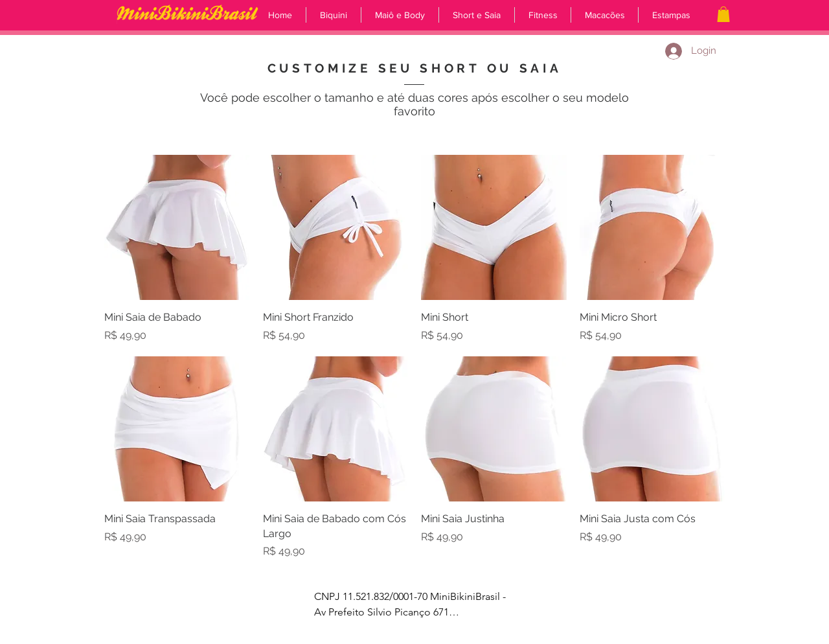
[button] (723, 14)
